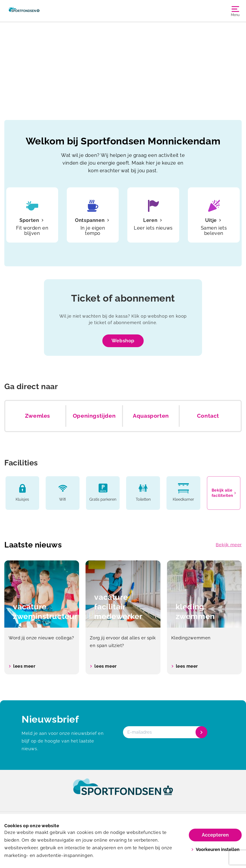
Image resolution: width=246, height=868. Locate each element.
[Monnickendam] (24, 11)
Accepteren (215, 835)
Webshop (123, 341)
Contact (208, 416)
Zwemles (37, 416)
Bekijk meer (229, 545)
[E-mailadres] (165, 732)
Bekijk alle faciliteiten (224, 493)
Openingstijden (94, 416)
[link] (123, 791)
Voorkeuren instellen (215, 849)
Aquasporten (151, 416)
